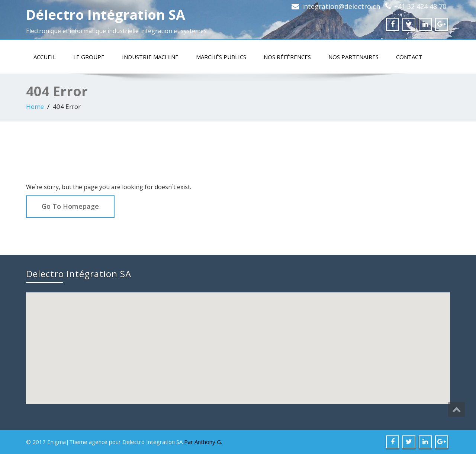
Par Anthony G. (203, 442)
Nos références (287, 57)
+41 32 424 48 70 (420, 6)
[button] (239, 341)
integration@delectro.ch (341, 6)
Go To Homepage (70, 206)
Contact (409, 57)
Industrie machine (150, 57)
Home (35, 106)
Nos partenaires (353, 57)
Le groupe (89, 57)
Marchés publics (221, 57)
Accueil (45, 57)
